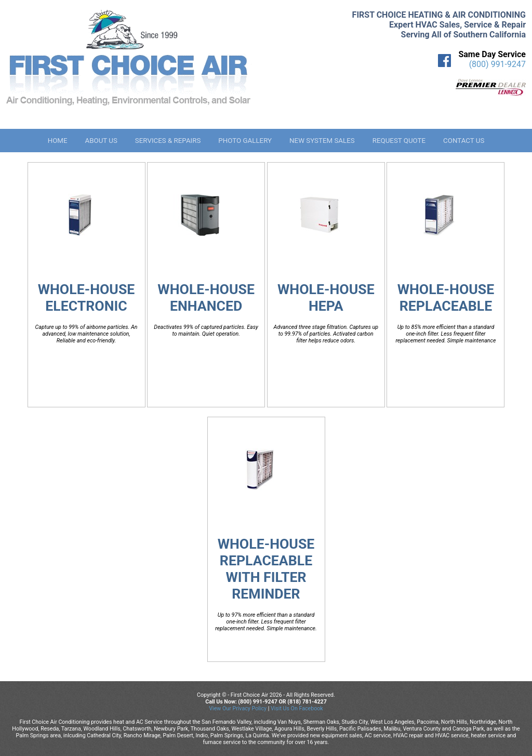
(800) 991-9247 (497, 64)
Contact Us (464, 141)
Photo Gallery (245, 141)
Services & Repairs (168, 141)
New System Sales (322, 141)
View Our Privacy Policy (238, 708)
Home (58, 141)
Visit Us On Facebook (297, 708)
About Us (101, 141)
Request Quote (399, 141)
